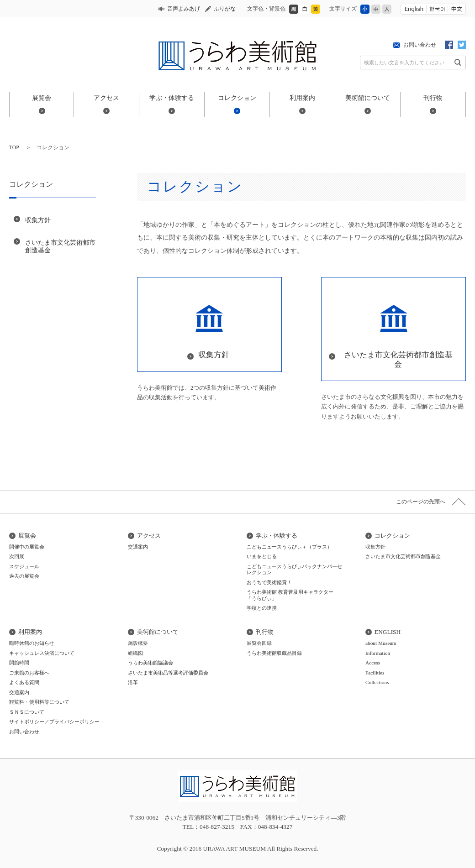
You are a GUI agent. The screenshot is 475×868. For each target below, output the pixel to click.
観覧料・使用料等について (39, 702)
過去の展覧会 (24, 576)
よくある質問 (24, 682)
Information (378, 653)
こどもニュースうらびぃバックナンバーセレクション (294, 570)
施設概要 (138, 643)
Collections (377, 682)
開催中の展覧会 (27, 547)
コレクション (237, 98)
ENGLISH (388, 632)
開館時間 (19, 663)
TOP (14, 147)
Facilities (375, 673)
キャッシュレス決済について (42, 653)
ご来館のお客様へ (29, 673)
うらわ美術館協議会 (150, 663)
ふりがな (225, 9)
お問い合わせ (420, 45)
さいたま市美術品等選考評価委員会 (168, 673)
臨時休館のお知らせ (32, 643)
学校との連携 (262, 608)
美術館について (368, 98)
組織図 (135, 653)
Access (373, 663)
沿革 (133, 682)
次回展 (17, 556)
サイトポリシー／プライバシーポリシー (54, 722)
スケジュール (24, 566)
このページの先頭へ (421, 502)
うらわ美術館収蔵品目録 (274, 653)
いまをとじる (262, 556)
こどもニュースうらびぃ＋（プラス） (289, 547)
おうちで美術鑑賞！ (269, 582)
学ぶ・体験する (172, 98)
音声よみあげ (184, 9)
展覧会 (42, 98)
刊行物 (433, 98)
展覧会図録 (259, 643)
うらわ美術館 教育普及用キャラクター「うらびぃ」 (290, 595)
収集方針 (38, 220)
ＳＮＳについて (27, 712)
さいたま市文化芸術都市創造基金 (60, 246)
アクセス (106, 98)
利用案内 (302, 98)
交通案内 (138, 547)
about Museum (381, 643)
